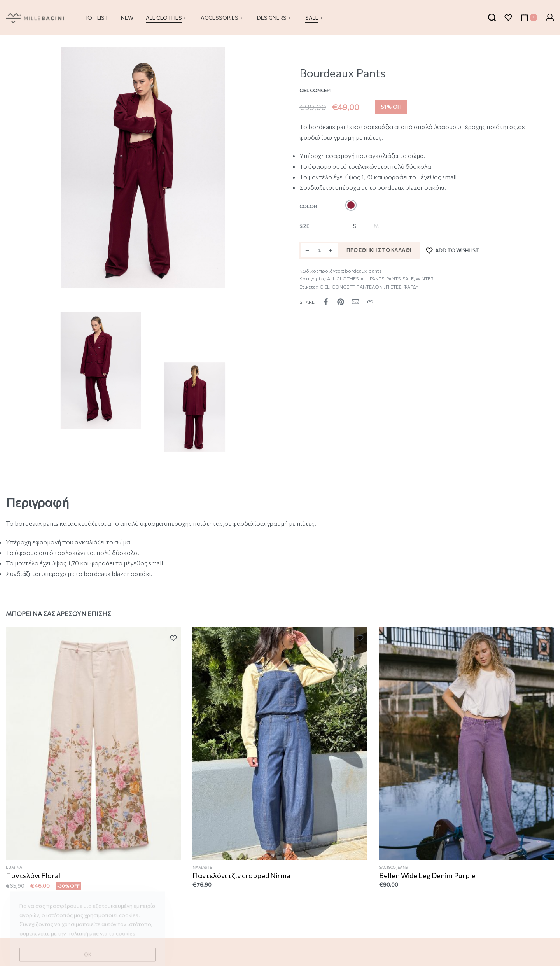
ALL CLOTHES (343, 278)
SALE (408, 278)
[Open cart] (529, 17)
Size (304, 226)
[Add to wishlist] (453, 250)
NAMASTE (203, 869)
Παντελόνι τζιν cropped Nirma (241, 877)
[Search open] (492, 17)
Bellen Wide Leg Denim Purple (428, 878)
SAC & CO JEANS (394, 870)
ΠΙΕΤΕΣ (394, 287)
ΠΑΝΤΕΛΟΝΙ (370, 287)
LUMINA (14, 868)
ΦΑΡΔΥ (411, 287)
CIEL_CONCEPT (337, 287)
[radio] (351, 205)
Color (308, 206)
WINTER (425, 278)
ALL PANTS (372, 278)
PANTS (393, 278)
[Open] (508, 17)
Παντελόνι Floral (33, 876)
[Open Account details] (550, 17)
